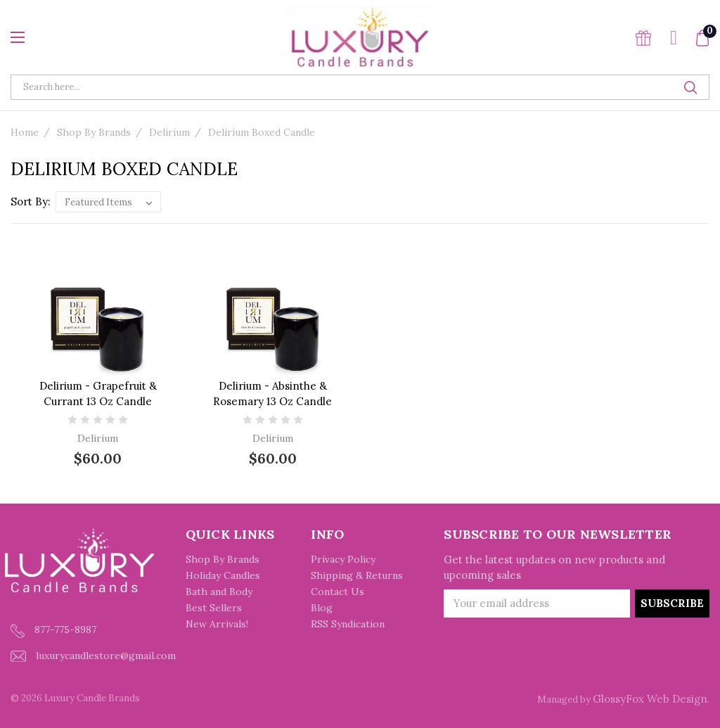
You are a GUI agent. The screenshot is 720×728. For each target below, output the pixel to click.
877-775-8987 (53, 631)
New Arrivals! (217, 624)
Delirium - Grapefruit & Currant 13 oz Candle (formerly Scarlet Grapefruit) (98, 401)
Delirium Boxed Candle (262, 132)
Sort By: (31, 202)
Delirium (169, 132)
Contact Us (337, 592)
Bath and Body (219, 592)
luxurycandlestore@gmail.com (93, 656)
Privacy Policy (343, 559)
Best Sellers (214, 608)
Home (25, 132)
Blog (322, 608)
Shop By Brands (94, 132)
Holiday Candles (223, 575)
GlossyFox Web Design (650, 699)
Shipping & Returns (357, 575)
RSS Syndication (348, 624)
